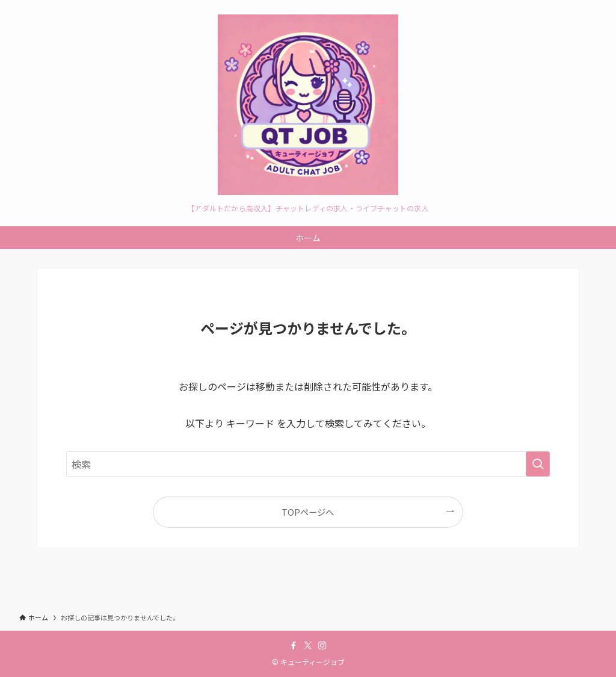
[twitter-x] (308, 646)
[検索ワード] (308, 464)
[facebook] (294, 646)
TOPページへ (308, 512)
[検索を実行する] (538, 464)
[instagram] (322, 646)
